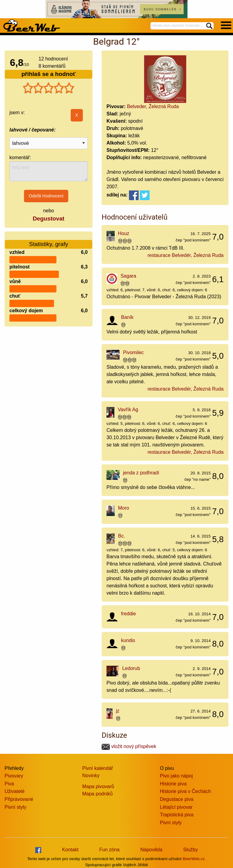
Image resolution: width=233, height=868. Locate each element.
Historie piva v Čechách (185, 791)
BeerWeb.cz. (194, 859)
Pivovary (14, 776)
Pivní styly (15, 807)
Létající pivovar (176, 807)
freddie (128, 614)
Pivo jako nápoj (176, 776)
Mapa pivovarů (98, 786)
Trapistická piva (177, 815)
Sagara (128, 276)
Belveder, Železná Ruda (153, 106)
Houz (124, 233)
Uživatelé (15, 791)
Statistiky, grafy (49, 240)
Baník (127, 317)
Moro (123, 508)
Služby (191, 850)
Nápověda (151, 850)
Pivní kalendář (98, 768)
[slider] (49, 88)
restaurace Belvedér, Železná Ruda (186, 255)
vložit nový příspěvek (129, 746)
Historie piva (173, 784)
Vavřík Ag (128, 410)
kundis (128, 640)
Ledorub (131, 668)
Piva (9, 784)
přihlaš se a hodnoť (49, 74)
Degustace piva (177, 799)
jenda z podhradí (141, 473)
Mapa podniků (98, 794)
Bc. (122, 536)
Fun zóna (109, 850)
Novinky (91, 776)
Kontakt (70, 850)
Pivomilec (133, 352)
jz (118, 711)
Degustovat (49, 219)
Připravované (19, 799)
